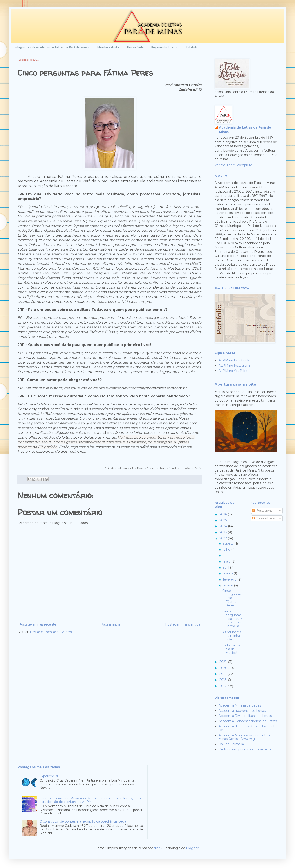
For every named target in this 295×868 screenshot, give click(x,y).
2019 (224, 674)
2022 (224, 538)
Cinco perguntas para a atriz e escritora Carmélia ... (232, 619)
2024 (224, 526)
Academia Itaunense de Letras (242, 711)
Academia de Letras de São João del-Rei (247, 728)
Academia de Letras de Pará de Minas (245, 130)
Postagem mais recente (37, 624)
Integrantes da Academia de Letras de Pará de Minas (52, 48)
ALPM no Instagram (234, 366)
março (228, 573)
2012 (223, 686)
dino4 (158, 848)
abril (226, 567)
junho (228, 555)
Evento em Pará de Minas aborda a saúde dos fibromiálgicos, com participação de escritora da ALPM (90, 800)
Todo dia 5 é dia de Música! (231, 649)
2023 (224, 532)
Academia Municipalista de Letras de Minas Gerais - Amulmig (247, 737)
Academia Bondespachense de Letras (248, 721)
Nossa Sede (135, 48)
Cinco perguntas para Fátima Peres (232, 598)
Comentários (264, 518)
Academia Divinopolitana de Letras (245, 716)
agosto (229, 543)
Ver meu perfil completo (233, 165)
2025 (224, 520)
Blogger (192, 848)
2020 (224, 668)
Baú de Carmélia (231, 744)
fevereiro (230, 579)
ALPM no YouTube (233, 371)
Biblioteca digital (108, 48)
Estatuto (192, 48)
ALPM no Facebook (234, 360)
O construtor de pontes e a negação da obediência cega (83, 821)
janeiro (228, 585)
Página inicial (111, 624)
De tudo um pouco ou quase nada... (246, 749)
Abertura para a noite (235, 384)
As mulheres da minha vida (232, 636)
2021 (223, 662)
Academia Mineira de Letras (240, 705)
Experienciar (49, 776)
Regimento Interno (165, 48)
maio (227, 561)
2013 (223, 680)
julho (227, 549)
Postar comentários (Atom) (51, 632)
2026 (224, 514)
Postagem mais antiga (183, 624)
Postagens (262, 511)
